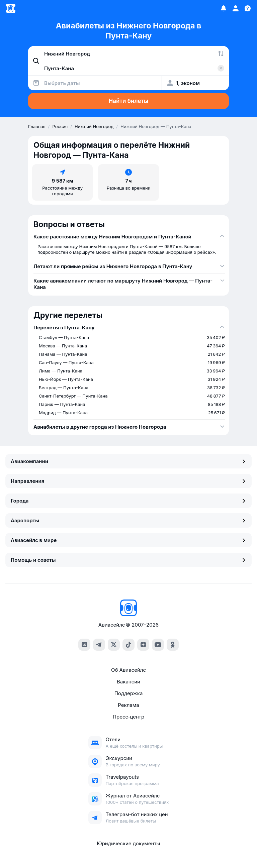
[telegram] (99, 645)
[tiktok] (128, 645)
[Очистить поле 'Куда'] (221, 68)
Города (128, 501)
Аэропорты (128, 520)
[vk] (84, 645)
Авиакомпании (128, 461)
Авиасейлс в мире (128, 540)
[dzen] (143, 645)
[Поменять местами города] (221, 53)
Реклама (128, 705)
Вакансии (128, 682)
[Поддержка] (248, 8)
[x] (114, 645)
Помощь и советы (128, 560)
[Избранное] (224, 8)
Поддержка (129, 693)
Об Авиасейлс (128, 670)
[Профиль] (236, 8)
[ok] (173, 645)
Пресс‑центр (128, 717)
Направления (128, 481)
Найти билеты (129, 101)
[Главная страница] (11, 8)
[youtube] (158, 645)
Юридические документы (128, 843)
